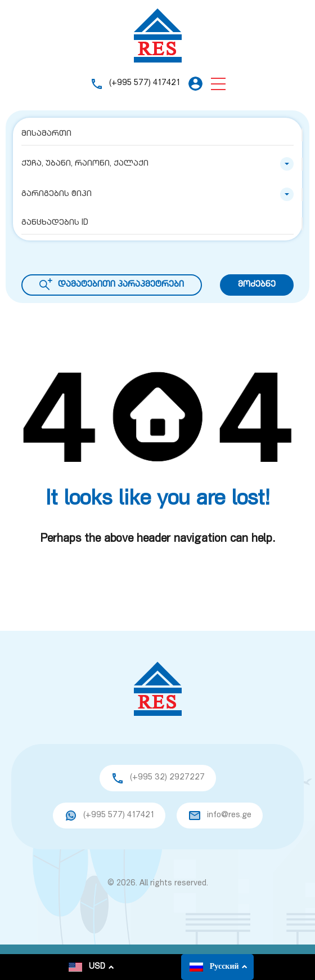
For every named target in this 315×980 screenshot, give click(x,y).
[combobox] (157, 164)
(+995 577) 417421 (145, 83)
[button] (218, 84)
